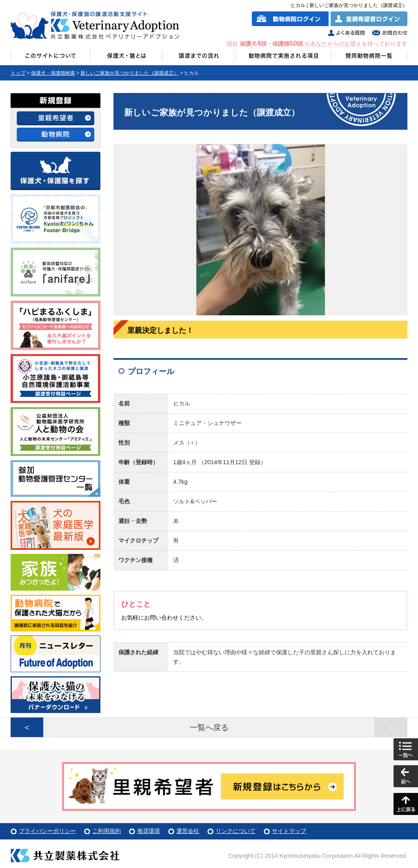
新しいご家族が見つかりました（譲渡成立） (129, 73)
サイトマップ (289, 831)
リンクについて (236, 831)
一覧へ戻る (209, 727)
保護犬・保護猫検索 (53, 73)
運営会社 (188, 831)
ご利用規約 (107, 831)
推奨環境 (149, 831)
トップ (18, 73)
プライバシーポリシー (47, 831)
